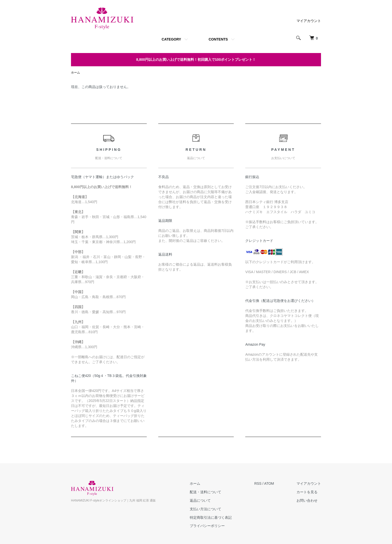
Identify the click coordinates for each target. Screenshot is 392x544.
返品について (200, 500)
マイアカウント (309, 21)
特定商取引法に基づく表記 (211, 517)
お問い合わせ (307, 500)
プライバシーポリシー (207, 526)
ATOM (269, 483)
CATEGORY (171, 39)
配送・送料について (205, 492)
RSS (258, 483)
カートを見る (307, 492)
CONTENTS (218, 39)
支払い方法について (205, 509)
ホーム (75, 73)
